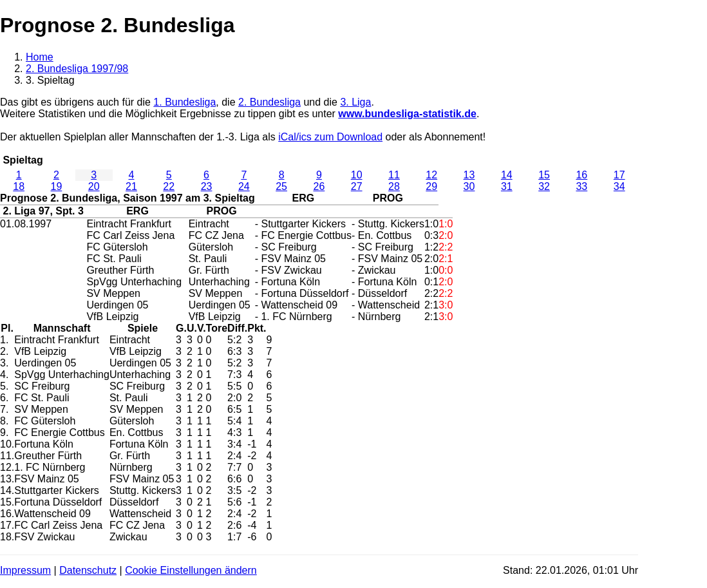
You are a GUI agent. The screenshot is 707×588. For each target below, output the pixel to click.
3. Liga (355, 102)
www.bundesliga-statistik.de (407, 114)
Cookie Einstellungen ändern (191, 570)
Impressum (25, 570)
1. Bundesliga (184, 102)
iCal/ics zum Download (330, 137)
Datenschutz (88, 570)
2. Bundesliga (269, 102)
